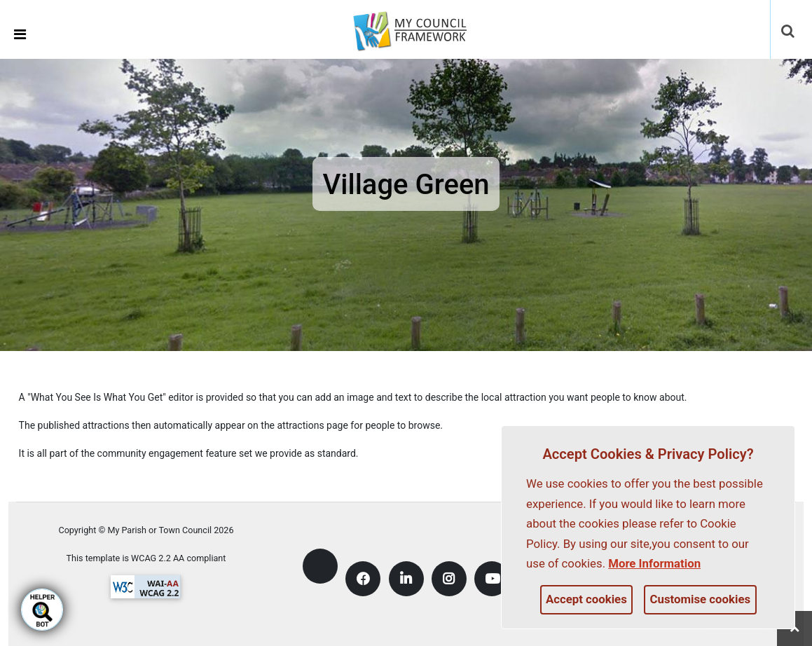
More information (654, 563)
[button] (789, 32)
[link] (419, 29)
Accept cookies (586, 599)
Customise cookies (701, 599)
